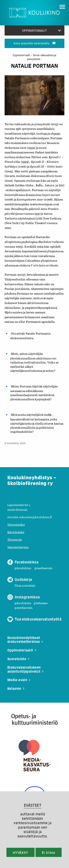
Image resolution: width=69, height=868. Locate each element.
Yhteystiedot (16, 525)
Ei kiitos (49, 853)
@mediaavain (43, 568)
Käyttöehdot (16, 532)
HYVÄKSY (21, 853)
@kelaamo (41, 603)
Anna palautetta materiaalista (34, 44)
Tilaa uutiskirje (25, 585)
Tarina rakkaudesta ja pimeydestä (42, 57)
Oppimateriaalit (23, 55)
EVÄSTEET (33, 805)
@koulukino (23, 568)
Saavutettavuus (18, 547)
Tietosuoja (15, 539)
